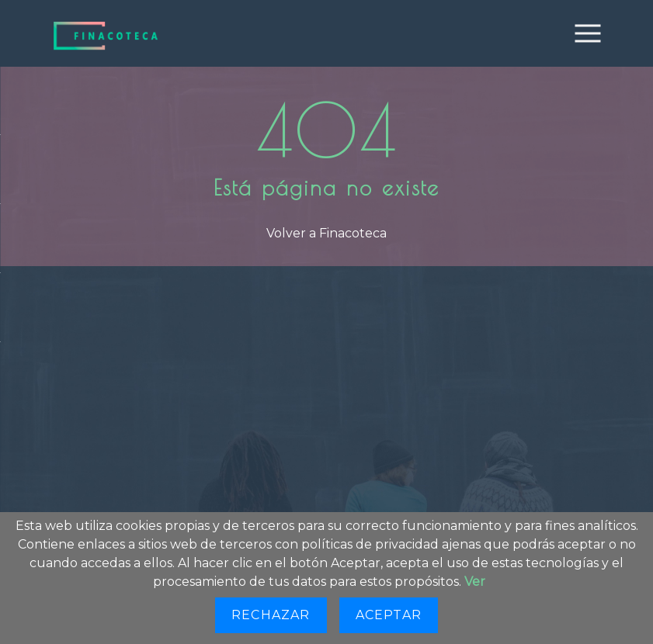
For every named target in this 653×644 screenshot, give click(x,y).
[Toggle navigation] (588, 33)
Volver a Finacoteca (326, 233)
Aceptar (389, 615)
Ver (475, 582)
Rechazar (271, 615)
